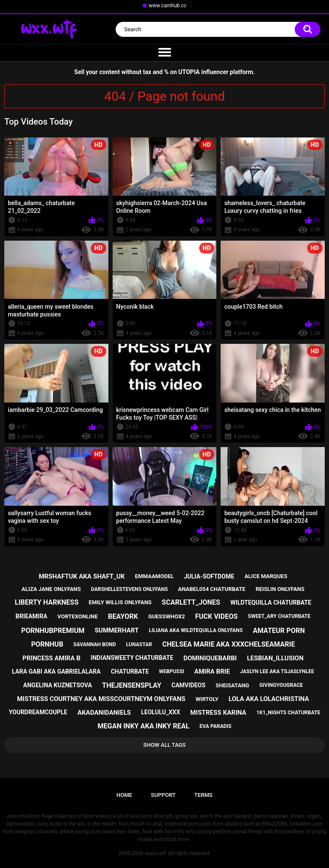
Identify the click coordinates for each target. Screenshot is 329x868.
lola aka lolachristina (269, 699)
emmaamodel (154, 576)
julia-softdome (209, 576)
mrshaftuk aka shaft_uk (82, 576)
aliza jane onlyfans (51, 589)
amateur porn (279, 631)
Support (163, 795)
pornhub (47, 644)
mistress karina (218, 713)
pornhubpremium (53, 631)
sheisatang (232, 685)
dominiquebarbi (210, 658)
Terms (203, 795)
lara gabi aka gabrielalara (56, 671)
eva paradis (215, 726)
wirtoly (207, 699)
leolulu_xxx (160, 712)
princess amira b (52, 658)
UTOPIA (189, 72)
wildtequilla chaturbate (271, 603)
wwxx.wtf (156, 853)
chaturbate (130, 671)
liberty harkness (46, 602)
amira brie (212, 671)
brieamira (31, 616)
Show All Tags (165, 745)
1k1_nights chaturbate (289, 713)
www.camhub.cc (168, 6)
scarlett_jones (191, 602)
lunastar (139, 644)
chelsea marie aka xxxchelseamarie (229, 644)
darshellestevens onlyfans (130, 589)
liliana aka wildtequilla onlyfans (196, 630)
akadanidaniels (104, 713)
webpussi (172, 671)
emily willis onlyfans (120, 602)
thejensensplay (132, 685)
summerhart (117, 630)
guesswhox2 (167, 616)
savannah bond (94, 644)
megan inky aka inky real (144, 726)
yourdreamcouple (38, 712)
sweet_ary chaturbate (279, 616)
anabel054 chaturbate (212, 589)
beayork (123, 616)
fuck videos (216, 616)
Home (124, 795)
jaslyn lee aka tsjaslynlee (277, 671)
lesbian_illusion (275, 658)
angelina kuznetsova (58, 685)
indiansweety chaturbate (132, 658)
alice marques (266, 576)
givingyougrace (281, 685)
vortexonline (78, 616)
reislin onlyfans (280, 589)
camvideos (188, 685)
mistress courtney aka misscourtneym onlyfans (101, 699)
